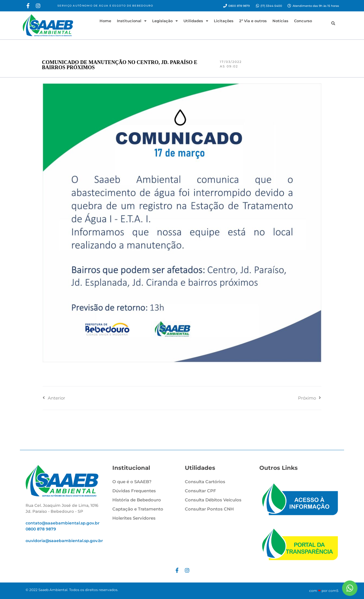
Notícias (280, 21)
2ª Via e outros (253, 21)
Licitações (224, 21)
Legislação (165, 21)
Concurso (303, 21)
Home (105, 21)
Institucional (132, 21)
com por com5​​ (324, 591)
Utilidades (196, 21)
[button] (333, 24)
